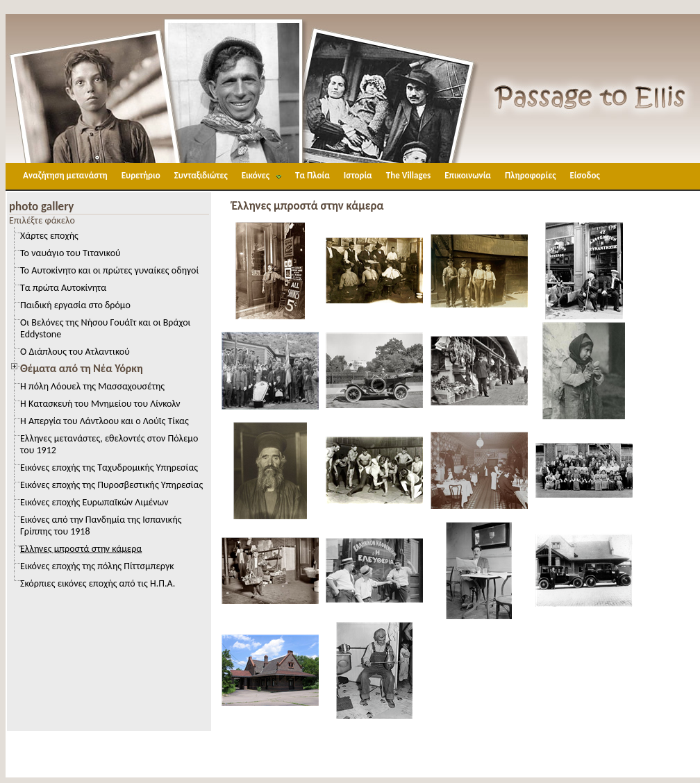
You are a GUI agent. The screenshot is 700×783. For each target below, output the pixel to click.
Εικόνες (256, 175)
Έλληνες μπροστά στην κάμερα (81, 549)
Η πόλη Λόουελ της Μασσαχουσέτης (92, 386)
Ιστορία (358, 175)
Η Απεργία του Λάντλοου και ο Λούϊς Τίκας (105, 421)
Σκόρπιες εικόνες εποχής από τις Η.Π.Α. (98, 583)
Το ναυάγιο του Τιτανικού (70, 253)
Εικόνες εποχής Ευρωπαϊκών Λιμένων (94, 502)
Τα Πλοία (312, 175)
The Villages (408, 175)
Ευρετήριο (141, 175)
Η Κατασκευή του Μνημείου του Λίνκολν (100, 404)
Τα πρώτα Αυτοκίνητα (63, 288)
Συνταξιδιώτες (201, 175)
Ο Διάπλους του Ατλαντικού (75, 352)
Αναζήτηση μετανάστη (65, 175)
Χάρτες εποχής (49, 236)
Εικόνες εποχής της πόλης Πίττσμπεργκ (97, 566)
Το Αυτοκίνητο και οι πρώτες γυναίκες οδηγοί (109, 270)
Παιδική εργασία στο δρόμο (75, 305)
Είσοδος (584, 175)
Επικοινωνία (468, 175)
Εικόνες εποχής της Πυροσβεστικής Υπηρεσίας (111, 485)
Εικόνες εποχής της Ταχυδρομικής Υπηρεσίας (109, 468)
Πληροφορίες (530, 175)
